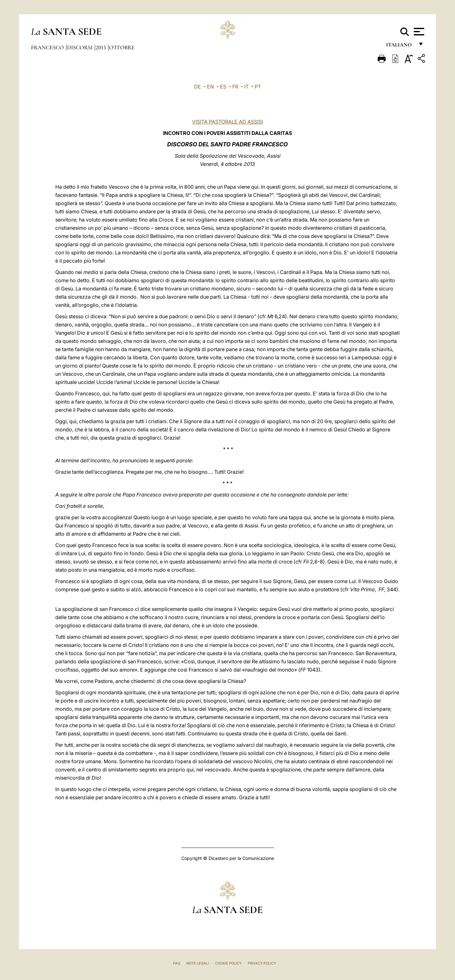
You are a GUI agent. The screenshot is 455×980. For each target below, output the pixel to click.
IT (246, 87)
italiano (400, 47)
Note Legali (198, 963)
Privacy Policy (262, 963)
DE (197, 87)
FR (235, 87)
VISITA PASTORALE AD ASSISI (227, 122)
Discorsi (80, 47)
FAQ (177, 963)
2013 (101, 47)
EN (210, 87)
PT (258, 87)
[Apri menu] (418, 32)
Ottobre (122, 47)
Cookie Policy (228, 963)
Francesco (48, 47)
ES (223, 87)
